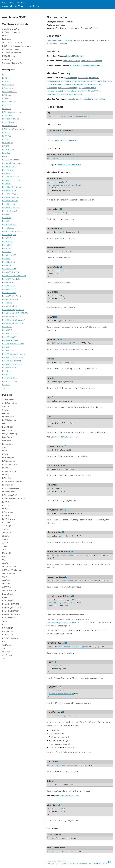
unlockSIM (78, 94)
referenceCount (86, 99)
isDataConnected (57, 85)
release (97, 99)
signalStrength (53, 94)
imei (105, 81)
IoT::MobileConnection (14, 3)
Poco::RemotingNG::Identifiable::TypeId (72, 647)
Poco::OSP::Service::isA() (67, 437)
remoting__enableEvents (57, 91)
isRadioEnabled (72, 85)
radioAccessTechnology (68, 88)
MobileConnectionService (61, 41)
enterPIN (76, 81)
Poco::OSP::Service (75, 56)
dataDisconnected (56, 848)
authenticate (71, 78)
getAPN (83, 81)
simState (64, 94)
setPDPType (96, 91)
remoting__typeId (76, 91)
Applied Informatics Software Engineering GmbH (80, 863)
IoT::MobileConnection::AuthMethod (63, 185)
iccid (100, 81)
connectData (83, 78)
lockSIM (83, 85)
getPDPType (92, 81)
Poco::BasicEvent (54, 838)
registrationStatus (87, 88)
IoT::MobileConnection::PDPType (65, 343)
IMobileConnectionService (79, 117)
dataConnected (55, 834)
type (71, 94)
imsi (109, 81)
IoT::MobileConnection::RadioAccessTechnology (71, 555)
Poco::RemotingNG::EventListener (61, 623)
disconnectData (53, 81)
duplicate (71, 99)
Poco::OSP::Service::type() (68, 796)
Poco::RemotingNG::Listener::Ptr (61, 603)
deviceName (94, 78)
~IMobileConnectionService (61, 155)
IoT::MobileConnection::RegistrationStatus (68, 581)
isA (48, 85)
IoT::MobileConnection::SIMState (65, 765)
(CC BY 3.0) (104, 863)
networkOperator (94, 85)
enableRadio (66, 81)
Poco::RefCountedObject (91, 61)
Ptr (48, 113)
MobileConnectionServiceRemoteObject (87, 66)
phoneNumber (52, 88)
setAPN (87, 91)
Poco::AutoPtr (61, 117)
